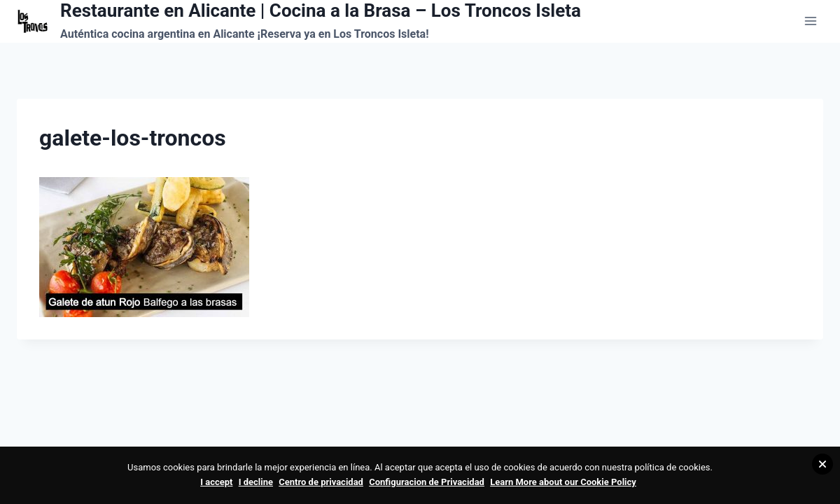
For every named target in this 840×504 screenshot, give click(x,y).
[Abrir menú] (810, 21)
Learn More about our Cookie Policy (563, 482)
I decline (256, 482)
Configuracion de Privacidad (427, 482)
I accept (216, 482)
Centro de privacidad (321, 482)
